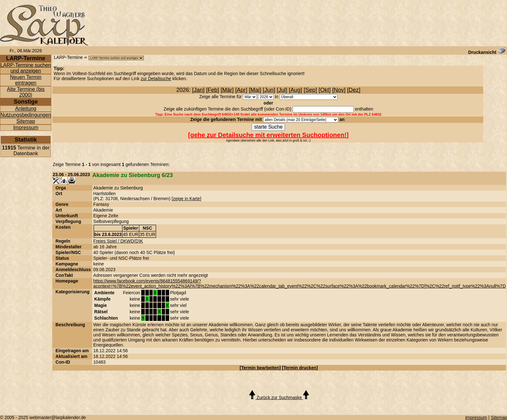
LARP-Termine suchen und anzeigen (26, 68)
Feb (213, 90)
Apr (241, 90)
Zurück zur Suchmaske (279, 398)
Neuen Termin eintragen (26, 80)
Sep (310, 90)
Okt (325, 90)
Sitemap (26, 121)
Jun (269, 90)
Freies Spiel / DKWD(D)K (118, 241)
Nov (339, 90)
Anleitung (26, 108)
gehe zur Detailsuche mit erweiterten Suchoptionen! (268, 135)
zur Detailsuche (156, 79)
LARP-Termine (68, 57)
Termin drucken (300, 368)
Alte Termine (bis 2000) (26, 92)
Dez (354, 90)
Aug (295, 90)
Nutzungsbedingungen (26, 115)
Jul (282, 90)
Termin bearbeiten (260, 368)
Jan (198, 90)
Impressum (26, 127)
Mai (255, 90)
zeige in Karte (187, 199)
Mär (227, 90)
